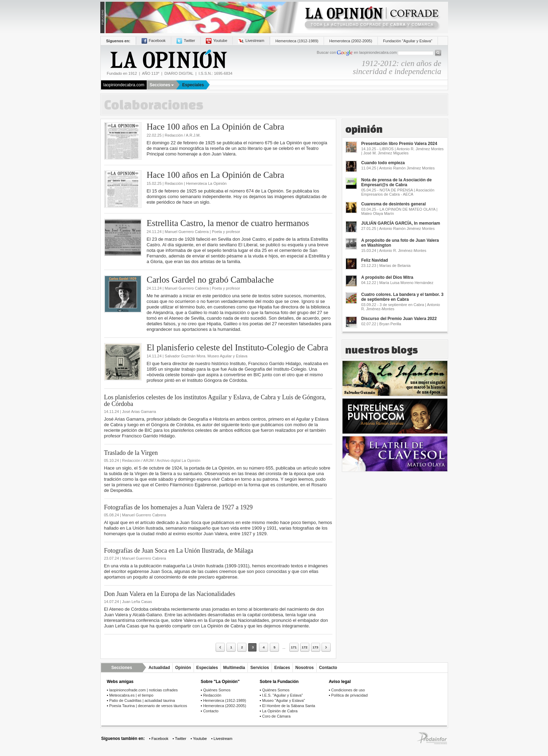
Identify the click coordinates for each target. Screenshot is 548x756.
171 (294, 647)
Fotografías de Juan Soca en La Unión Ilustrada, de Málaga (179, 551)
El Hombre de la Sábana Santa (289, 706)
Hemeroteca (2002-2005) (351, 41)
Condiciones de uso (348, 690)
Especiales (193, 85)
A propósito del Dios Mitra (387, 277)
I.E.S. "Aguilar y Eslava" (283, 695)
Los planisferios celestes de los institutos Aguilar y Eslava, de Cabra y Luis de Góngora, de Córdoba (215, 401)
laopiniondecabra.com (124, 85)
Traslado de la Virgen (131, 453)
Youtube (217, 41)
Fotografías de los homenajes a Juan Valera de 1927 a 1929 (179, 507)
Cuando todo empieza (383, 163)
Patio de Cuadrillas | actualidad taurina (142, 700)
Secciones (162, 85)
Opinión (183, 668)
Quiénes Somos (217, 690)
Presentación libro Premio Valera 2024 (399, 144)
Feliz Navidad (375, 260)
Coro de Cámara (276, 716)
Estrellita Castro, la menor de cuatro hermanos (228, 223)
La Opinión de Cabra (280, 711)
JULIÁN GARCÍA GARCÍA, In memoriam (401, 223)
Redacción (212, 695)
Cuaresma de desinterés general (394, 204)
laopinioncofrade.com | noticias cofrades (143, 690)
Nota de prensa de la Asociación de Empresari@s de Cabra (397, 182)
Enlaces (282, 668)
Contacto (328, 668)
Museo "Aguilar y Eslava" (284, 700)
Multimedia (234, 668)
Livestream (251, 41)
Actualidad (159, 668)
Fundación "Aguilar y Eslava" (408, 41)
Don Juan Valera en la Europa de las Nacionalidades (170, 594)
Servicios (259, 668)
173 (315, 647)
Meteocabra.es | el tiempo (131, 695)
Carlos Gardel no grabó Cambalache (210, 280)
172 (304, 647)
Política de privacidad (350, 695)
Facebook (154, 41)
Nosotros (305, 668)
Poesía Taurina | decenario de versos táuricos (148, 706)
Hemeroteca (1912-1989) (297, 41)
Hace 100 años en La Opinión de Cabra (216, 127)
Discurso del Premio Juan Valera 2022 (399, 319)
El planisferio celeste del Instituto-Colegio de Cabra (237, 347)
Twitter (186, 41)
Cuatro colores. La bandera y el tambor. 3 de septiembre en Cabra (402, 297)
